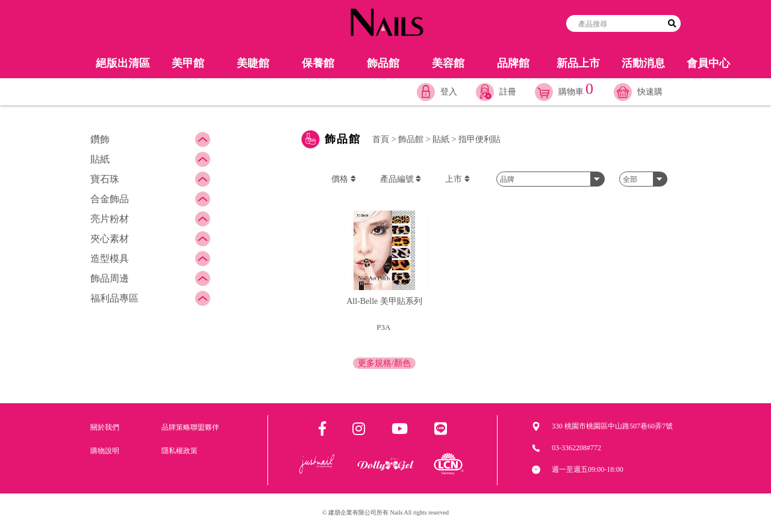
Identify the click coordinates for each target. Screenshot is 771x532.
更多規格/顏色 (384, 363)
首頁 (381, 139)
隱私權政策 (179, 451)
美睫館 (253, 63)
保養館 (318, 63)
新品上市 (578, 63)
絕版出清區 (123, 63)
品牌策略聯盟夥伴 (190, 427)
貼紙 (100, 159)
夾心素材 (110, 239)
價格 (344, 179)
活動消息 (643, 63)
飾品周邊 (110, 278)
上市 (457, 179)
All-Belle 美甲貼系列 (384, 301)
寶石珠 (105, 179)
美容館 (448, 63)
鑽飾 (100, 139)
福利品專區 (114, 298)
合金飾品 (110, 199)
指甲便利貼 (479, 139)
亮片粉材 (110, 219)
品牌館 (513, 63)
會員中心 (708, 63)
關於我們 (105, 427)
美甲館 (188, 63)
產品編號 (401, 179)
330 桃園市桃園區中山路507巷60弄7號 (612, 426)
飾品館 (383, 63)
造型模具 (110, 258)
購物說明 (105, 451)
